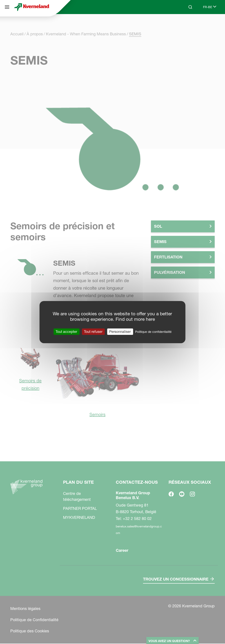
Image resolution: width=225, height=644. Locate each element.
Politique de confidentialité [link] (153, 332)
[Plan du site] (7, 7)
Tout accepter (66, 331)
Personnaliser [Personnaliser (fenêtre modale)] (120, 331)
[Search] (190, 7)
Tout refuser (93, 331)
